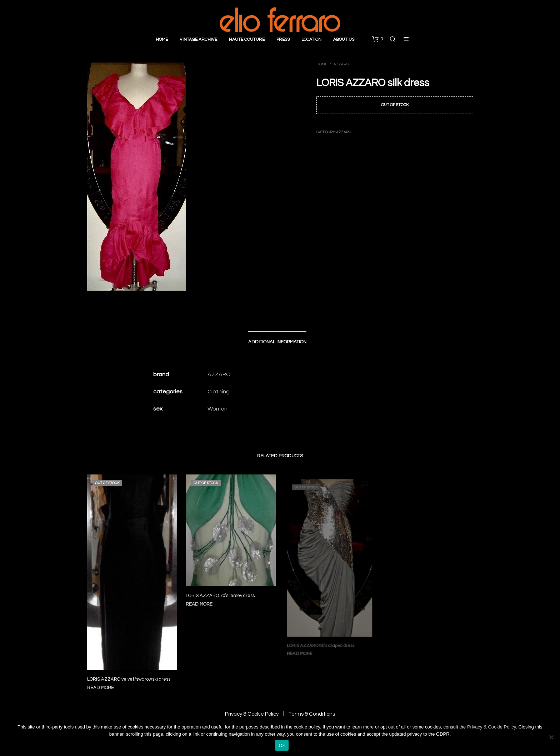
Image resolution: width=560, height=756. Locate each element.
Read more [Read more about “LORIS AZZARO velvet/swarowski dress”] (101, 688)
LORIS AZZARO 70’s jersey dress (221, 592)
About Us (344, 39)
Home (162, 39)
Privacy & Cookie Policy (252, 714)
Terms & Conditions (312, 714)
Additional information (277, 342)
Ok (282, 745)
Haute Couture (247, 39)
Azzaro (341, 64)
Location (311, 39)
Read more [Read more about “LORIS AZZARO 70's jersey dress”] (201, 600)
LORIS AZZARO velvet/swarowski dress (129, 679)
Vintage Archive (198, 39)
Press (283, 39)
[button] (377, 39)
